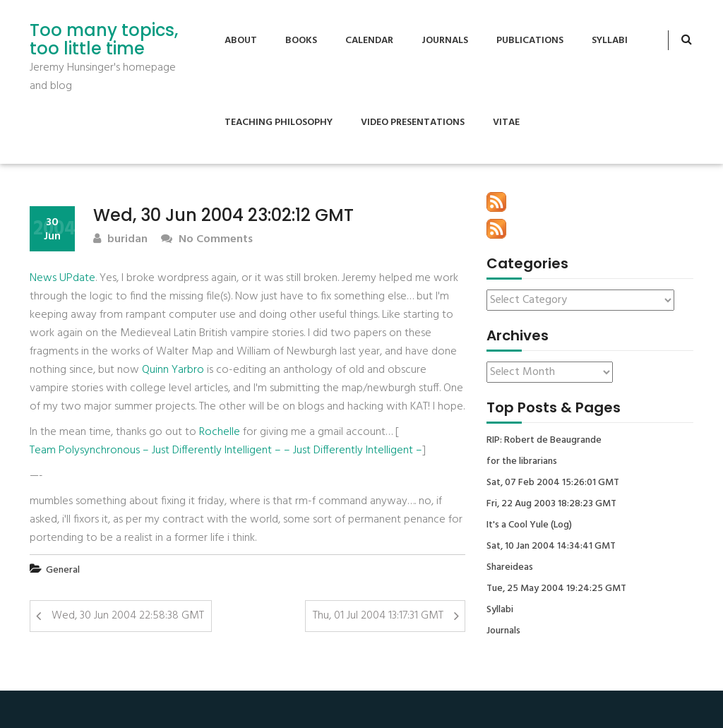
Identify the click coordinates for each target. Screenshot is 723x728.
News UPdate (62, 278)
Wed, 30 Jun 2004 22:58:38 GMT (128, 616)
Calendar (369, 41)
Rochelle (220, 432)
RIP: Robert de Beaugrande (544, 441)
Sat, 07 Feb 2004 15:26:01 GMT (553, 483)
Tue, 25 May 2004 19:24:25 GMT (556, 589)
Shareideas (510, 568)
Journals (445, 41)
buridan (120, 240)
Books (301, 41)
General (63, 570)
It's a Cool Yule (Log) (529, 525)
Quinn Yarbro (173, 370)
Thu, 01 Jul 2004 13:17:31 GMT (378, 616)
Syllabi (610, 41)
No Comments (207, 240)
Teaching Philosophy (279, 123)
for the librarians (522, 462)
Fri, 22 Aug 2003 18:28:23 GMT (551, 504)
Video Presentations (413, 123)
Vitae (506, 123)
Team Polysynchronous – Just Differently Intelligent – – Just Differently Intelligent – (226, 450)
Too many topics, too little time (104, 40)
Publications (530, 41)
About (241, 41)
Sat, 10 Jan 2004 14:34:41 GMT (551, 547)
